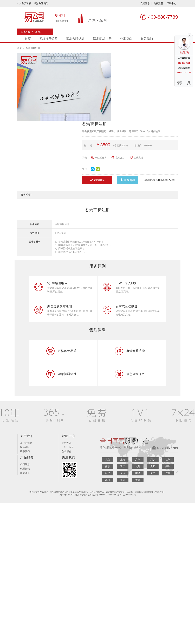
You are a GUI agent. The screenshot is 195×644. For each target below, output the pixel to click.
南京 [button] (108, 466)
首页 (28, 39)
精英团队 (25, 447)
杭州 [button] (168, 460)
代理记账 (25, 469)
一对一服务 (68, 447)
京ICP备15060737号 (127, 495)
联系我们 (147, 39)
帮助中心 (171, 3)
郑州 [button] (168, 466)
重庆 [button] (123, 466)
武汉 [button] (108, 473)
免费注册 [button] (158, 3)
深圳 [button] (153, 460)
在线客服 (26, 3)
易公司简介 (26, 443)
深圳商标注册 (102, 39)
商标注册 (25, 473)
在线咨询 (128, 180)
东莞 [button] (168, 473)
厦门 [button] (153, 473)
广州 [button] (138, 460)
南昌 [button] (138, 473)
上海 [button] (123, 460)
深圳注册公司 (49, 39)
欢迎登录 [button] (145, 3)
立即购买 (97, 180)
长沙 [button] (123, 473)
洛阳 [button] (123, 480)
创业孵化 (67, 451)
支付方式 (67, 443)
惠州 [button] (108, 480)
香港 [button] (138, 480)
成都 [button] (138, 466)
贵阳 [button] (153, 466)
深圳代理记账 (75, 39)
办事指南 (126, 39)
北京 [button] (108, 460)
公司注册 (25, 464)
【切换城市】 (62, 21)
